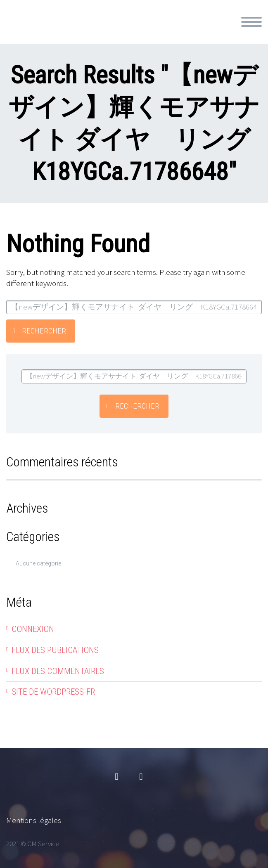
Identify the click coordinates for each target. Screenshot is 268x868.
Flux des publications (55, 650)
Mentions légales (34, 820)
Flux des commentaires (58, 671)
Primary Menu (251, 22)
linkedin (141, 777)
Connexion (33, 629)
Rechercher (44, 331)
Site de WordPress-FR (53, 692)
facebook (117, 777)
